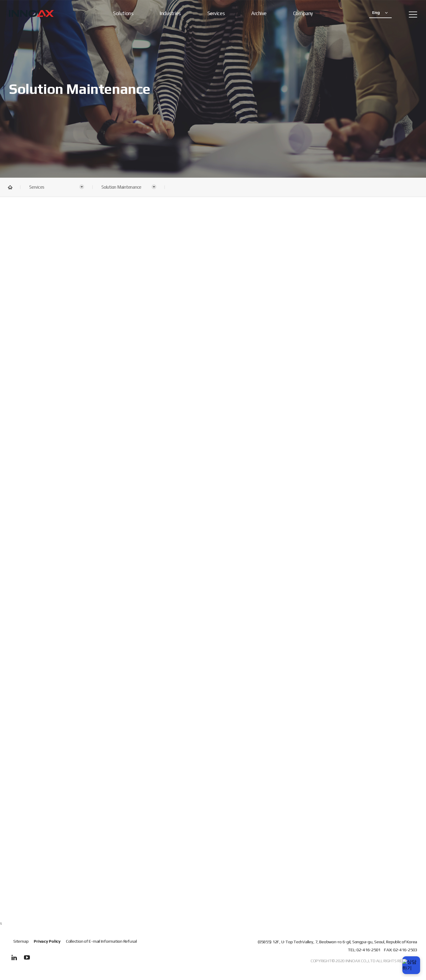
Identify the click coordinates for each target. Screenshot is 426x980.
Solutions (123, 13)
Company (303, 13)
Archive (259, 13)
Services (216, 13)
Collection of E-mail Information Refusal (101, 941)
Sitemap (21, 941)
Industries (170, 13)
